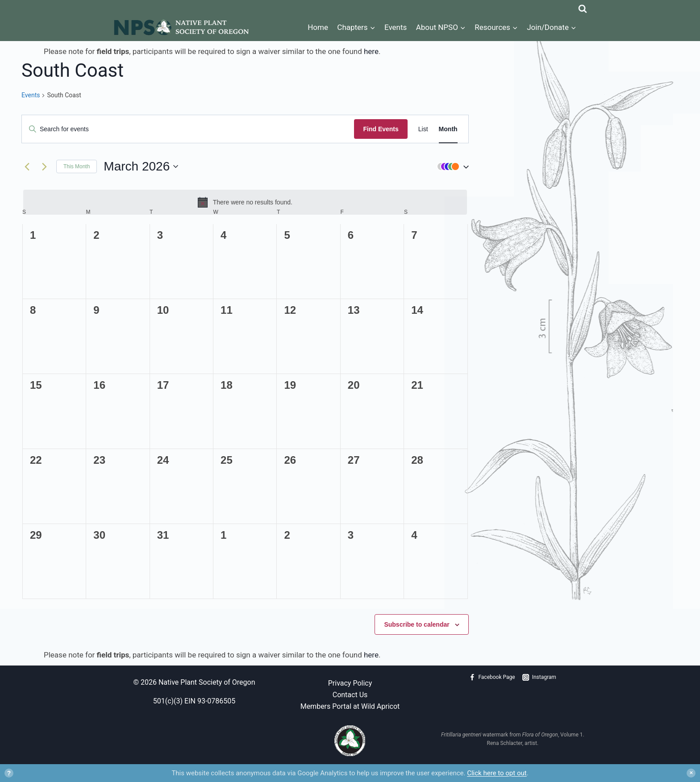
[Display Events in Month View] (448, 129)
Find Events (381, 129)
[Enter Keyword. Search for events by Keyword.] (188, 129)
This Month (77, 166)
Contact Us (350, 695)
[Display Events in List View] (423, 129)
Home (318, 27)
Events (396, 27)
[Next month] (44, 166)
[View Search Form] (583, 7)
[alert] (245, 202)
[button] (451, 167)
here (371, 51)
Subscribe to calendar (417, 624)
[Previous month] (27, 166)
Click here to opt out (497, 773)
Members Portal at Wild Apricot (350, 706)
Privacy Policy (350, 683)
